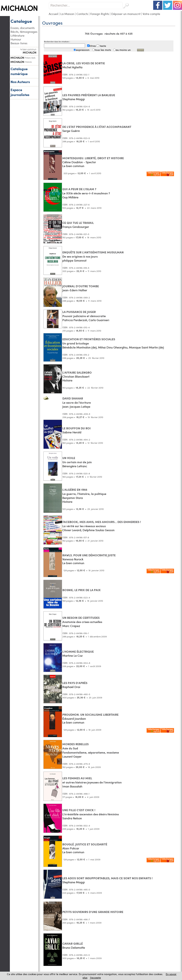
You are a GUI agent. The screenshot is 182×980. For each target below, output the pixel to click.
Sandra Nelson (72, 818)
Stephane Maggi (74, 99)
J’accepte (95, 978)
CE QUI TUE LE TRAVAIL (78, 223)
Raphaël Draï (71, 687)
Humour (16, 39)
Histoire (67, 380)
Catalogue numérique (19, 71)
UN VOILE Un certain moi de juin (77, 460)
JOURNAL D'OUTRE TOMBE (81, 286)
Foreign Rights (100, 14)
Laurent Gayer (72, 756)
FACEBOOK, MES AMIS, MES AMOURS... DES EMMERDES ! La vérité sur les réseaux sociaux (102, 524)
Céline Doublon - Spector (79, 162)
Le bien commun (73, 166)
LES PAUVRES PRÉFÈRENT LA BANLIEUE (89, 95)
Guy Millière (70, 197)
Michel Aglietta (72, 67)
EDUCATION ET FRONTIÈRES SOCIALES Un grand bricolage (89, 341)
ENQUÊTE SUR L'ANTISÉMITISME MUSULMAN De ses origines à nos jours (93, 254)
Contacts (82, 14)
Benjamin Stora (73, 498)
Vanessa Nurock (73, 559)
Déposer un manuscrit (126, 14)
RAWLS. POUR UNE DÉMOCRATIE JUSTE (89, 555)
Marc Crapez (71, 626)
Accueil (53, 14)
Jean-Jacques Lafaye (76, 406)
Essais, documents (23, 28)
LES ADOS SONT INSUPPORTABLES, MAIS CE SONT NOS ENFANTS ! (108, 878)
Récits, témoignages (24, 32)
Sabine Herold (72, 432)
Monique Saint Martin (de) (146, 347)
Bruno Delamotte (74, 947)
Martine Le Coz (72, 655)
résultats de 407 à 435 (119, 34)
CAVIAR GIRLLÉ (73, 943)
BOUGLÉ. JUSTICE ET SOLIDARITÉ (85, 844)
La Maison (67, 14)
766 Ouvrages (94, 34)
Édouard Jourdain (74, 719)
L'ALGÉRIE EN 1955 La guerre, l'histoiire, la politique (84, 492)
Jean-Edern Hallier (75, 290)
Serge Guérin (71, 131)
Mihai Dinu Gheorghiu (113, 347)
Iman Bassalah (72, 786)
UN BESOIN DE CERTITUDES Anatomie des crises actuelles (82, 620)
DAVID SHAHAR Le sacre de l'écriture (77, 400)
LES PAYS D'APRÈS (75, 683)
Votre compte (151, 14)
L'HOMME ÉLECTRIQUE (78, 651)
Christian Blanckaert (76, 376)
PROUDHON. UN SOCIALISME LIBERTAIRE (90, 715)
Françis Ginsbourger (76, 227)
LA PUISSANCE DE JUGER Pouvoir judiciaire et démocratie (84, 314)
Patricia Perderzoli (75, 320)
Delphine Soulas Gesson (99, 530)
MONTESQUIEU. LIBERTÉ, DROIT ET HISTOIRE (93, 158)
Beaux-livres (19, 43)
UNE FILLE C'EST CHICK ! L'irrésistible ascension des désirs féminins (91, 812)
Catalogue (21, 21)
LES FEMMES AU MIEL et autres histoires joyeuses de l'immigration (92, 780)
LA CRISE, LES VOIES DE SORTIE (84, 63)
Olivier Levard (72, 530)
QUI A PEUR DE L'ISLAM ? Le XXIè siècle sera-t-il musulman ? (86, 191)
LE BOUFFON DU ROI (77, 428)
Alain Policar (71, 848)
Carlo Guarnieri (99, 320)
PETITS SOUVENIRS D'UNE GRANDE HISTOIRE (93, 912)
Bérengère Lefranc (75, 466)
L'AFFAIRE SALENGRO (77, 372)
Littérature (18, 35)
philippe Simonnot (74, 260)
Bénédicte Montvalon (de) (80, 347)
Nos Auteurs (20, 82)
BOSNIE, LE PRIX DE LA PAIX (82, 590)
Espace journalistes (20, 92)
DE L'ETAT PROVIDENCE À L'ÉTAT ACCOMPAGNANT (97, 127)
